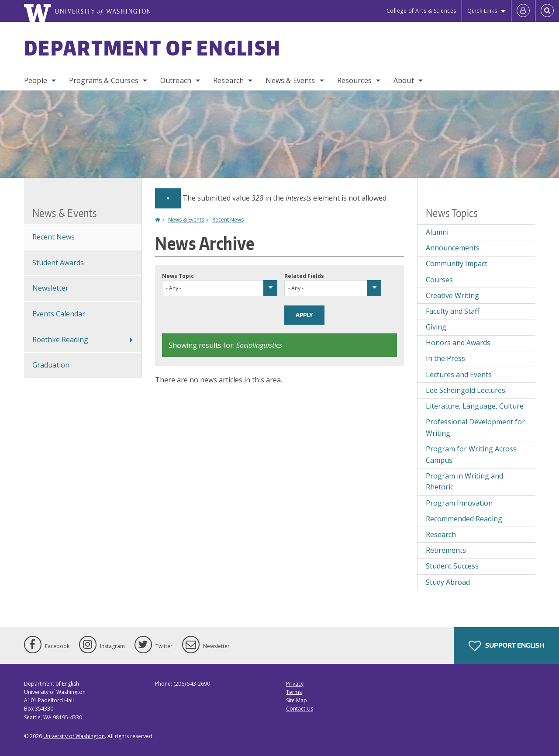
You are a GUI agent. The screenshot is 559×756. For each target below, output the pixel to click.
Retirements (446, 550)
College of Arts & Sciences (421, 11)
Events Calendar (59, 314)
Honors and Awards (458, 343)
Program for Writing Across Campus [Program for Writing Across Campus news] (471, 454)
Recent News (228, 220)
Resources (354, 80)
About (404, 80)
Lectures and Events (459, 375)
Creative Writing (452, 295)
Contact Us (300, 709)
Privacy (295, 684)
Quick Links (482, 11)
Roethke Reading (60, 340)
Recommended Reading (464, 519)
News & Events (290, 80)
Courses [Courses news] (439, 280)
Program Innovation (459, 503)
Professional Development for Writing (475, 427)
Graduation (51, 365)
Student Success (452, 566)
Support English (506, 646)
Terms (294, 692)
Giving (436, 327)
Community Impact (457, 264)
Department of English (152, 48)
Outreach (176, 80)
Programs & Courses (104, 80)
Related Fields (304, 276)
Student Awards (58, 263)
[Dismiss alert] (168, 198)
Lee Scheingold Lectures (466, 390)
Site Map (297, 700)
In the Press (445, 358)
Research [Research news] (441, 534)
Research (228, 80)
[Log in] (523, 11)
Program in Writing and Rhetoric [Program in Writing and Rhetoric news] (464, 482)
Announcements (453, 248)
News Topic (178, 276)
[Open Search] (547, 11)
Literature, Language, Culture (475, 406)
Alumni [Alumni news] (437, 232)
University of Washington (74, 736)
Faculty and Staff (453, 311)
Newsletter (50, 288)
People (36, 80)
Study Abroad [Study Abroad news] (448, 582)
